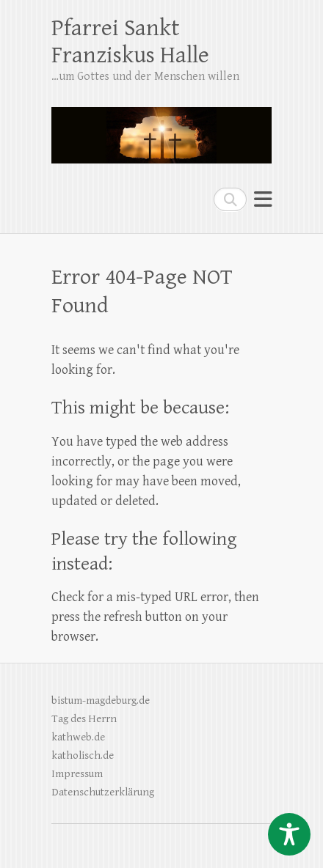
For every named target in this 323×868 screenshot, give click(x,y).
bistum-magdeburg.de (101, 700)
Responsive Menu (263, 199)
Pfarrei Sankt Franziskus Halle (130, 42)
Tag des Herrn (84, 719)
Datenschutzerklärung (103, 792)
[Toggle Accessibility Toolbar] (289, 834)
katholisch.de (83, 755)
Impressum (77, 774)
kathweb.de (78, 737)
